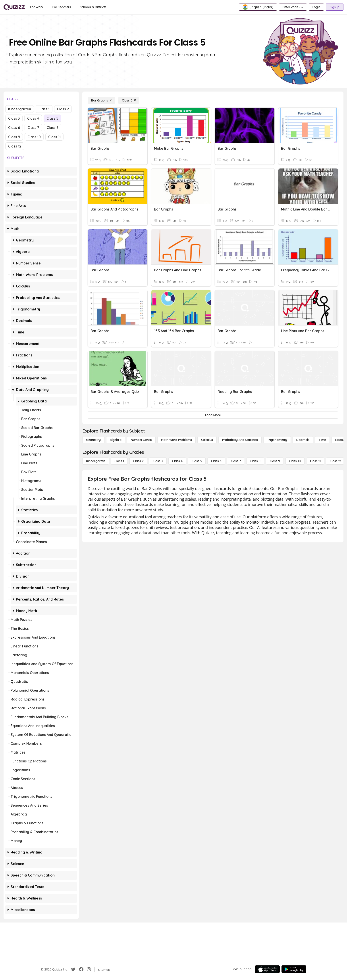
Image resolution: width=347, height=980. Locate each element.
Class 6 (14, 128)
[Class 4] (177, 461)
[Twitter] (73, 969)
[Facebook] (81, 969)
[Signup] (335, 7)
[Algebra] (116, 440)
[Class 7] (236, 461)
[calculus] (207, 440)
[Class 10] (295, 461)
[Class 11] (315, 461)
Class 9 (14, 137)
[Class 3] (158, 461)
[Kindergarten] (96, 461)
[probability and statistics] (240, 440)
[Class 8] (255, 461)
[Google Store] (294, 969)
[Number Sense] (141, 440)
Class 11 (54, 137)
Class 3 (14, 118)
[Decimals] (303, 440)
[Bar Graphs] (101, 100)
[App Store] (267, 969)
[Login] (316, 7)
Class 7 (33, 128)
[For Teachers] (62, 7)
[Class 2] (138, 461)
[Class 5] (129, 100)
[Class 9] (275, 461)
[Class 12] (335, 461)
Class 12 (15, 146)
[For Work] (37, 7)
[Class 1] (119, 461)
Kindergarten (20, 109)
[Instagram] (89, 969)
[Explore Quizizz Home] (14, 7)
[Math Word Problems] (176, 440)
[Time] (322, 440)
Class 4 (33, 118)
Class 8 (53, 128)
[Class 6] (216, 461)
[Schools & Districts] (93, 7)
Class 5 (52, 118)
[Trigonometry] (277, 440)
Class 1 (44, 109)
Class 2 (63, 109)
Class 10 (34, 137)
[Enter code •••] (293, 7)
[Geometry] (93, 440)
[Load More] (213, 415)
